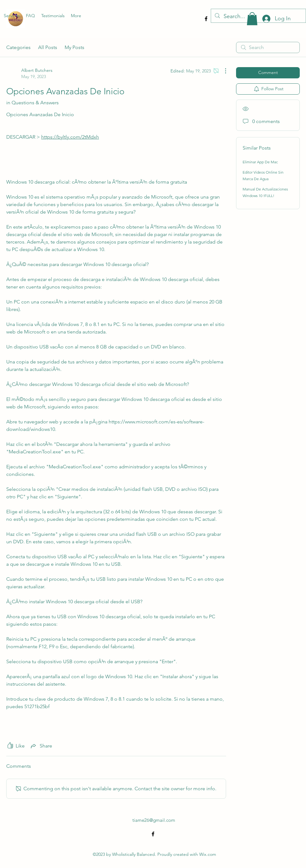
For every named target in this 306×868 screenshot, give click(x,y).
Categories (18, 47)
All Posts (48, 47)
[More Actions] (222, 71)
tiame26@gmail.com (154, 820)
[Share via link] (41, 746)
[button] (252, 19)
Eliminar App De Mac (260, 162)
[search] (268, 47)
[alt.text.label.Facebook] (206, 19)
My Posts (74, 47)
